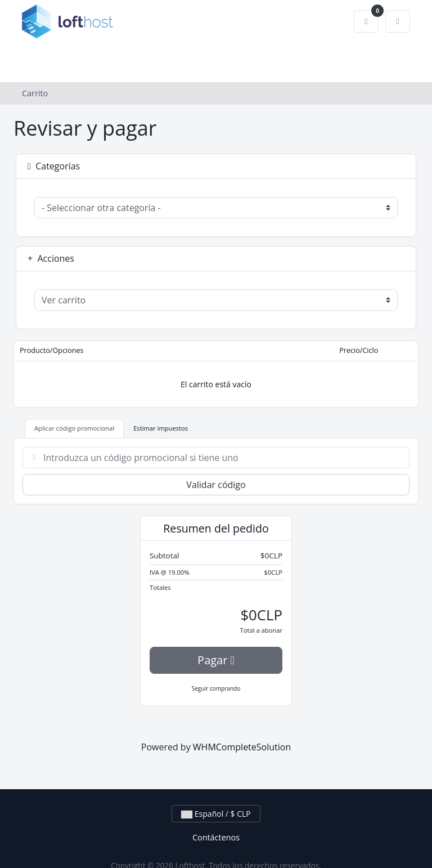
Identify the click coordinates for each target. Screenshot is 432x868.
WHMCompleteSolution (242, 747)
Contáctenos (216, 837)
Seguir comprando (216, 688)
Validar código (216, 485)
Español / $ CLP (216, 814)
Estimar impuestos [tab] (161, 428)
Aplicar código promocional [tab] (74, 428)
